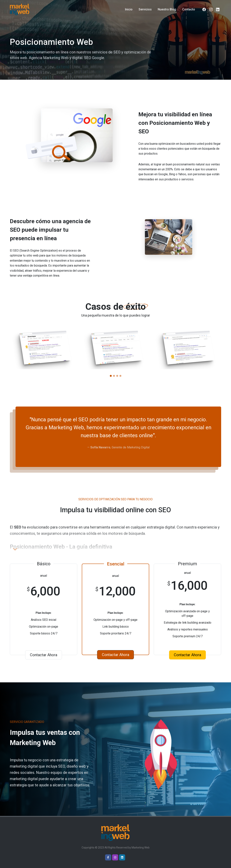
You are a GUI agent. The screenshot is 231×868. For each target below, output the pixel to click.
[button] (111, 376)
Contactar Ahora (44, 655)
